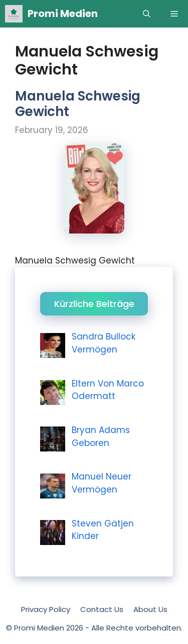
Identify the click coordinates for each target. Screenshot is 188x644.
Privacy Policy (46, 609)
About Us (150, 609)
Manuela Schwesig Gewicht (78, 104)
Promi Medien (63, 13)
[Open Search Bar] (147, 14)
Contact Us (102, 609)
